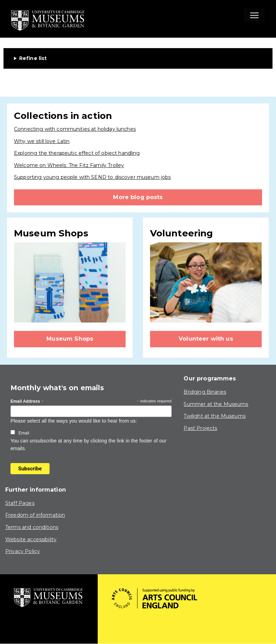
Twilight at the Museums (214, 416)
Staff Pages (20, 503)
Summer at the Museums (216, 404)
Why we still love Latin (42, 141)
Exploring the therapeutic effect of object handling (77, 153)
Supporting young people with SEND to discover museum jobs (92, 177)
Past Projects (200, 428)
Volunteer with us (206, 339)
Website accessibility (31, 539)
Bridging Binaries (205, 392)
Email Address (27, 402)
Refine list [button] (33, 58)
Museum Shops (70, 339)
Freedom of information (35, 515)
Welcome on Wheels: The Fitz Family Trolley (69, 165)
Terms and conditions (32, 527)
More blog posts (138, 197)
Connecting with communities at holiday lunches (75, 129)
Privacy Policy (23, 551)
